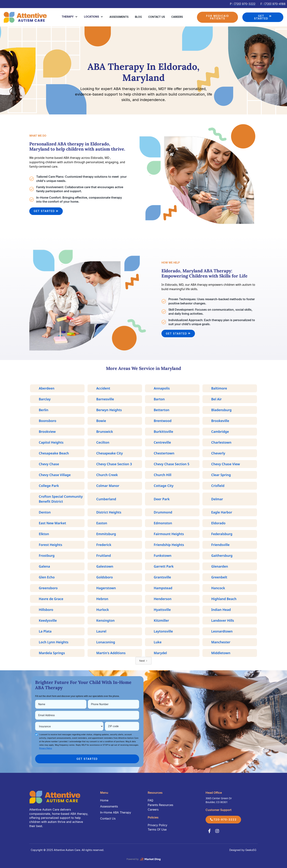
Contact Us (108, 818)
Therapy (68, 17)
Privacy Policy (158, 825)
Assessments (119, 17)
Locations (92, 17)
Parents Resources (160, 805)
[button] (70, 17)
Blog (138, 17)
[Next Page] (144, 661)
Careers (177, 17)
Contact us (157, 17)
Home (104, 800)
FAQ (150, 800)
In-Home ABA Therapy (116, 812)
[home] (26, 17)
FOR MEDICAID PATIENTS (218, 17)
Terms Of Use (157, 829)
